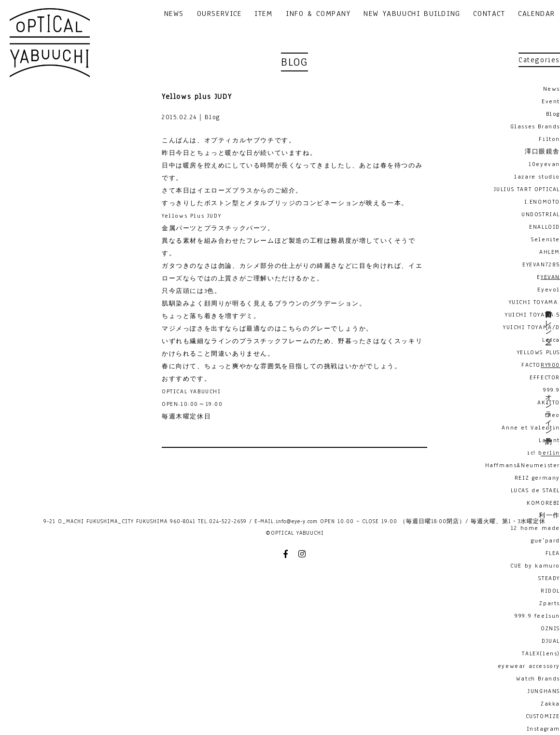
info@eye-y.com (297, 521)
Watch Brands (538, 679)
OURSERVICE (219, 14)
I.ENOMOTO (542, 202)
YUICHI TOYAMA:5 (532, 315)
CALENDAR (537, 14)
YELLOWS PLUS (539, 352)
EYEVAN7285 (541, 264)
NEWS (174, 14)
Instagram (543, 729)
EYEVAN (548, 277)
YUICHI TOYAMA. (534, 302)
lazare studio (537, 177)
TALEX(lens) (541, 653)
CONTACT (489, 14)
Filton (549, 139)
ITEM (263, 14)
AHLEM (550, 252)
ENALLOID (545, 227)
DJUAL (551, 641)
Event (551, 101)
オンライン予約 (548, 411)
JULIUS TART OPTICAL (527, 189)
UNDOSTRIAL (541, 214)
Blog (553, 114)
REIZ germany (537, 478)
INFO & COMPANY (318, 14)
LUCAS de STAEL (535, 490)
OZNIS (550, 628)
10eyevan (544, 164)
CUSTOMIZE (543, 716)
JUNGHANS (544, 691)
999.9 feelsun (537, 616)
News (552, 89)
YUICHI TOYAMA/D (532, 327)
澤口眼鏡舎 (542, 152)
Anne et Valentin (531, 428)
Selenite (546, 239)
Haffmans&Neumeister (523, 465)
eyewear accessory (529, 666)
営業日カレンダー (548, 324)
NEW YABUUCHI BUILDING (412, 14)
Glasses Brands (535, 126)
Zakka (550, 704)
